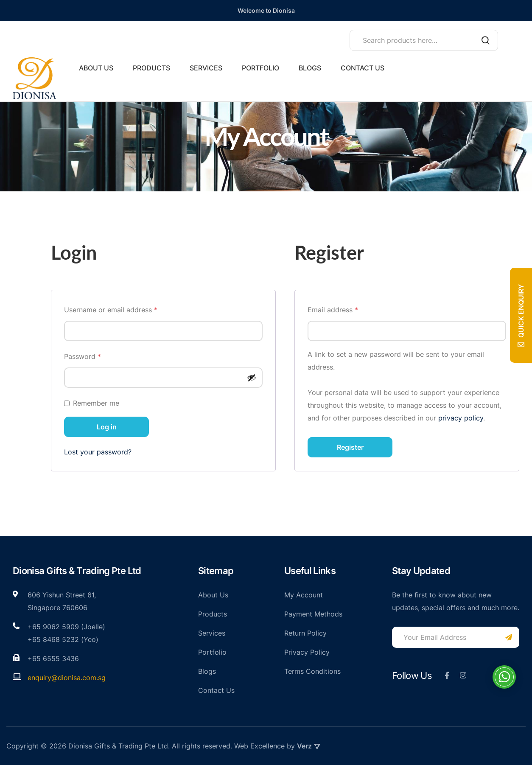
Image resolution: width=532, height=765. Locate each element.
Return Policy (305, 633)
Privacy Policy (307, 652)
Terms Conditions (312, 671)
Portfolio (260, 68)
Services (206, 68)
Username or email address (125, 308)
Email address (347, 308)
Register (350, 447)
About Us (96, 68)
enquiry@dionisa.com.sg (67, 678)
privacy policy (461, 418)
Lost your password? (98, 452)
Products (151, 68)
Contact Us (363, 68)
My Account (304, 595)
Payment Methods (313, 614)
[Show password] (252, 378)
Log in (107, 427)
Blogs (310, 68)
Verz (309, 746)
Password (97, 355)
